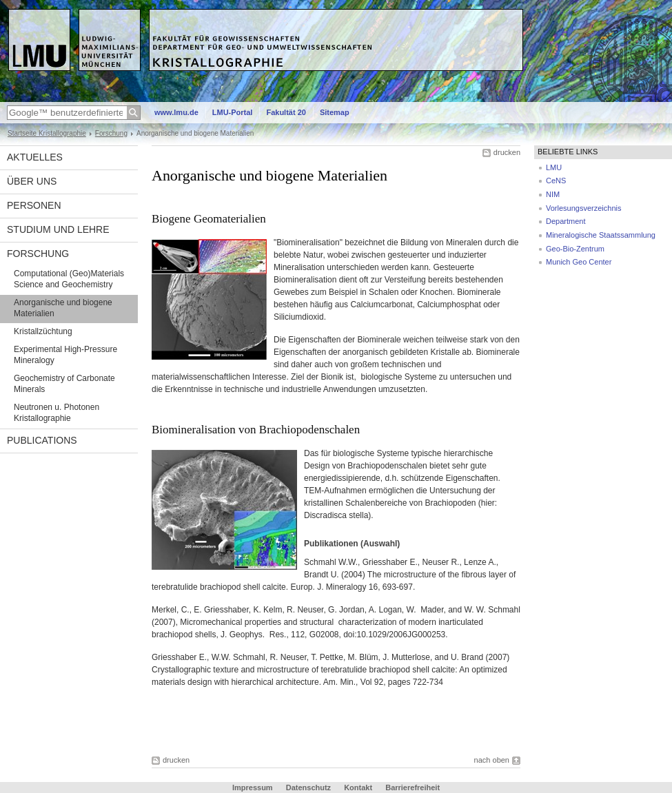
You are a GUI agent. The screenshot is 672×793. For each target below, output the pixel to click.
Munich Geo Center (579, 262)
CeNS (556, 181)
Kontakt (358, 787)
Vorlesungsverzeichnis (583, 208)
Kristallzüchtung (43, 331)
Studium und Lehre (58, 229)
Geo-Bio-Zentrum (575, 249)
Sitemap (335, 112)
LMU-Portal (233, 112)
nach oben (492, 760)
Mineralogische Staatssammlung (601, 235)
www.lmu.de (176, 112)
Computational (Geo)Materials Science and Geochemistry (69, 279)
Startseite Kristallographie (47, 133)
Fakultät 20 (286, 112)
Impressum (253, 787)
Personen (34, 205)
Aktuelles (35, 157)
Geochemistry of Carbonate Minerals (64, 384)
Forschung (111, 133)
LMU (554, 167)
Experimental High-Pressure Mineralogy (65, 355)
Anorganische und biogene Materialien (63, 308)
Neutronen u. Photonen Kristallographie (57, 413)
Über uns (32, 181)
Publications (42, 440)
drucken (507, 152)
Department (566, 221)
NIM (553, 194)
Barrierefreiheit (413, 787)
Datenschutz (308, 787)
